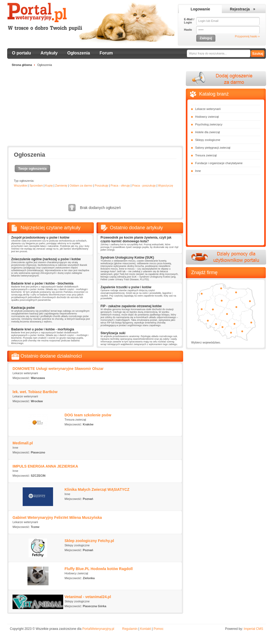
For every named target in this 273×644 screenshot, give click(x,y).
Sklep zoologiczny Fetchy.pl (89, 541)
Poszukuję (101, 185)
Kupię (49, 185)
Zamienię (61, 185)
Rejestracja (240, 9)
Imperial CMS (253, 629)
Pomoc (158, 629)
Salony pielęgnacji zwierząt (213, 148)
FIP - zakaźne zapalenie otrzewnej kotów (131, 306)
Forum (106, 53)
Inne (198, 171)
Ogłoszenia (79, 53)
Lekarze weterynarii (208, 109)
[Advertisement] (95, 108)
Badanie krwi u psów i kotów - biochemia (42, 283)
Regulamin (130, 629)
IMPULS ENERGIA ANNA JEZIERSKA (45, 466)
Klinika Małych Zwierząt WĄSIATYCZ (97, 489)
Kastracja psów (23, 308)
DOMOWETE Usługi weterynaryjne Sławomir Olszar (58, 369)
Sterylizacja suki (113, 333)
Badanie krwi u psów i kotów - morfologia (43, 329)
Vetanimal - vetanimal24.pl (88, 597)
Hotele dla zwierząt (208, 132)
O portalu (21, 53)
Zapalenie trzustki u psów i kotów (126, 287)
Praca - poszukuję (144, 185)
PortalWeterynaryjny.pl (98, 629)
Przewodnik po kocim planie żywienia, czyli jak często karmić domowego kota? (136, 239)
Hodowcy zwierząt (207, 117)
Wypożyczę (166, 185)
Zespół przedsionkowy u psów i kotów (40, 238)
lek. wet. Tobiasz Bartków (35, 392)
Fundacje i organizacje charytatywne (219, 163)
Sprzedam (36, 185)
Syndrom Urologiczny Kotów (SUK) (127, 258)
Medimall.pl (23, 443)
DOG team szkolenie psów (88, 415)
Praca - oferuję (120, 185)
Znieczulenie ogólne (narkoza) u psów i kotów (46, 259)
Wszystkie (21, 185)
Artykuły (49, 53)
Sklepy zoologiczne (208, 140)
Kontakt (145, 629)
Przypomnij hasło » (247, 36)
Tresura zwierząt (206, 155)
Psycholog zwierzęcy (209, 124)
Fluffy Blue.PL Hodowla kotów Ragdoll (99, 569)
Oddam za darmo (81, 185)
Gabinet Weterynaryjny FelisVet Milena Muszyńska (57, 517)
